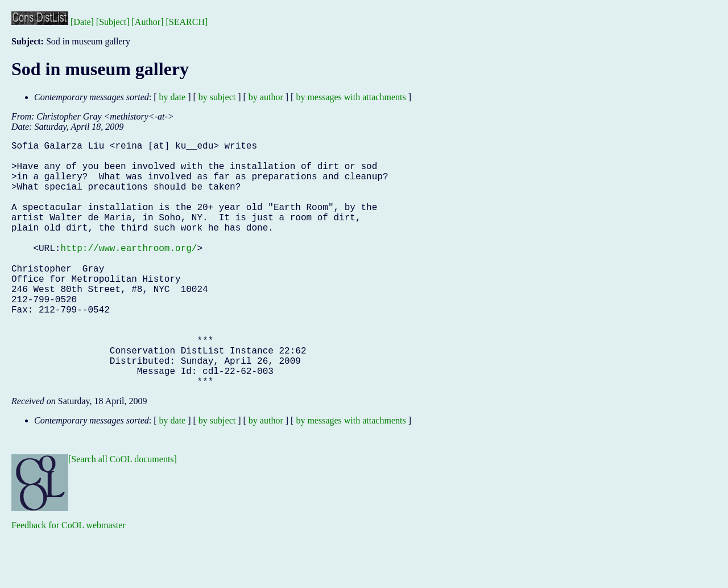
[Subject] (113, 22)
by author (266, 97)
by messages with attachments (351, 97)
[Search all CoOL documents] (123, 514)
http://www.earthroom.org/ (129, 273)
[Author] (148, 22)
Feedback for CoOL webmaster (69, 580)
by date (173, 97)
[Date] (82, 22)
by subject (217, 97)
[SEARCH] (187, 22)
